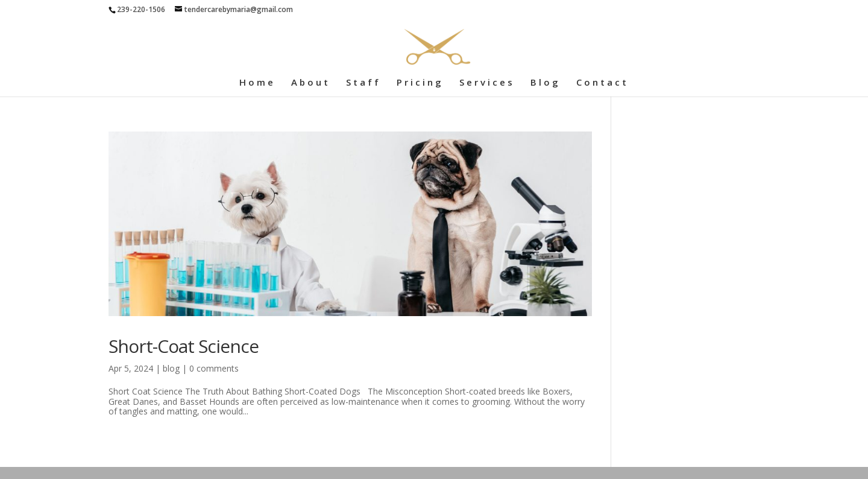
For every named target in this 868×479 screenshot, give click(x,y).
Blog (546, 83)
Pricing (420, 83)
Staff (363, 83)
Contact (602, 83)
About (311, 83)
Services (487, 83)
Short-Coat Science (184, 346)
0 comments (214, 368)
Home (257, 83)
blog (171, 368)
